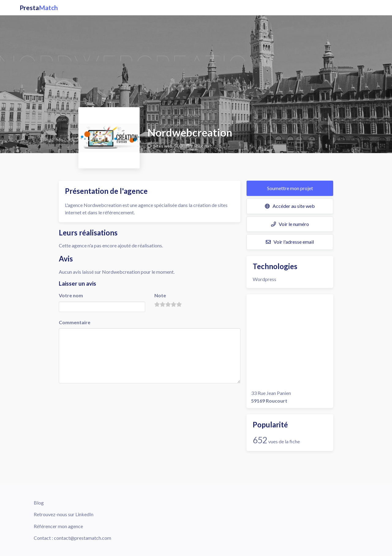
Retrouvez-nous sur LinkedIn (64, 514)
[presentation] (105, 396)
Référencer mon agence (58, 526)
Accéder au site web (290, 206)
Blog (39, 503)
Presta (39, 8)
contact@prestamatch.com (83, 538)
